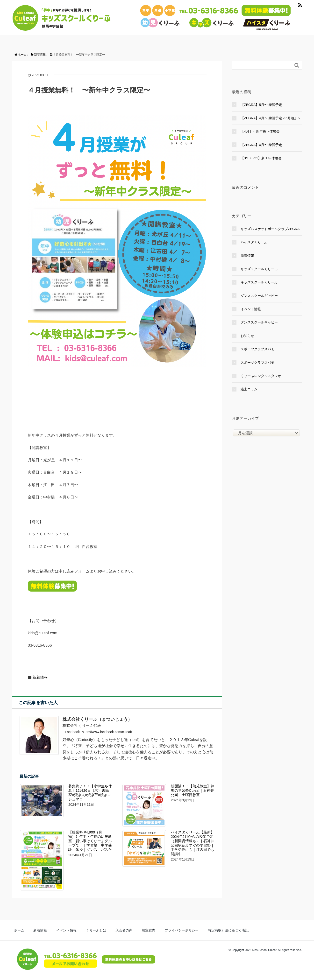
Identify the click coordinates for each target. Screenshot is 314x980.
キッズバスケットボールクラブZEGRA (270, 229)
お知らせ (247, 336)
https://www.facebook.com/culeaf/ (107, 732)
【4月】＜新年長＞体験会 (260, 131)
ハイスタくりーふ (254, 242)
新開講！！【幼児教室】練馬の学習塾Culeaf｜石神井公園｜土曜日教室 (193, 790)
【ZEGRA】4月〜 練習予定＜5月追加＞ (271, 118)
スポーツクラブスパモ (257, 349)
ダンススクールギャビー (259, 296)
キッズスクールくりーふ (259, 269)
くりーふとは (79, 930)
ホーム (17, 930)
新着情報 (40, 677)
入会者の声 (103, 930)
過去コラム (249, 389)
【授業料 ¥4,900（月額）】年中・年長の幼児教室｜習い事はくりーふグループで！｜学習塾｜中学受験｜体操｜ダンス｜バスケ (90, 841)
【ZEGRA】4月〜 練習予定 (261, 145)
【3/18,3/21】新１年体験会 (261, 158)
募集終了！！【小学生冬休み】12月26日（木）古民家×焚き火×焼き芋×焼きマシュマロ (90, 793)
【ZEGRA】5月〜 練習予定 (261, 105)
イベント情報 (251, 309)
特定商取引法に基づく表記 (190, 930)
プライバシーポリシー (150, 930)
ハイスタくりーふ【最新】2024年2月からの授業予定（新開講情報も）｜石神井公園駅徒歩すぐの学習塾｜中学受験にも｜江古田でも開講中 (193, 843)
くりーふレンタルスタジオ (261, 376)
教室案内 (122, 930)
